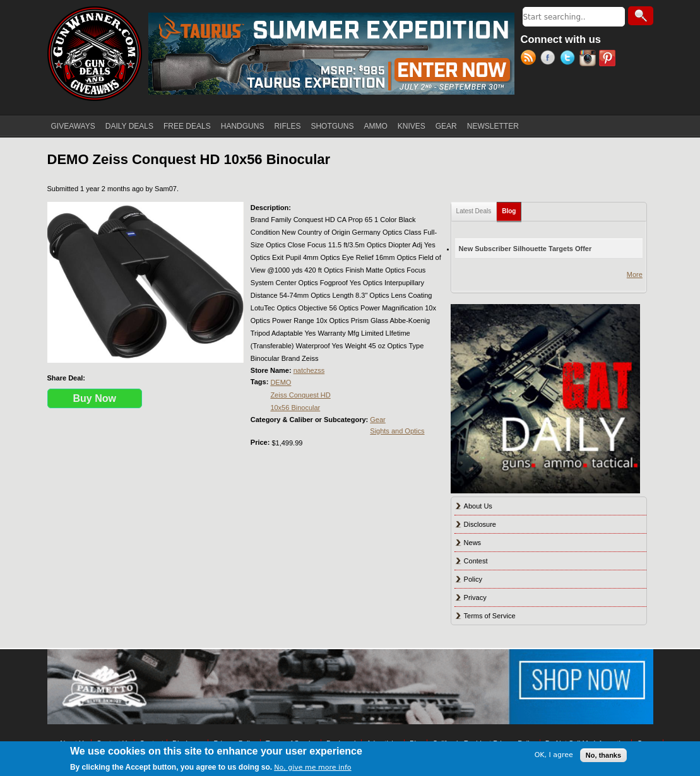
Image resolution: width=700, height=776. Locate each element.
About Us (478, 506)
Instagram (589, 59)
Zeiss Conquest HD (300, 395)
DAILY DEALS (129, 126)
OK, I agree (554, 755)
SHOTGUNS (332, 126)
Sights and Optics (397, 431)
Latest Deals (474, 211)
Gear (377, 420)
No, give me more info (312, 767)
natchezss (309, 370)
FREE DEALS (187, 126)
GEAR (446, 126)
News (473, 543)
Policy (473, 579)
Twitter (570, 59)
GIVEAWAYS (73, 126)
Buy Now (95, 398)
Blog (512, 209)
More (635, 274)
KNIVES (412, 126)
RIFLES (287, 126)
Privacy (475, 597)
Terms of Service (490, 616)
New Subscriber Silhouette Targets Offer (525, 249)
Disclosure (480, 524)
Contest (476, 561)
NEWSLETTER (493, 126)
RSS (531, 59)
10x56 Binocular (295, 408)
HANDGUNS (243, 126)
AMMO (375, 126)
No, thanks (603, 755)
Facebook (550, 59)
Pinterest (609, 59)
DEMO (281, 382)
